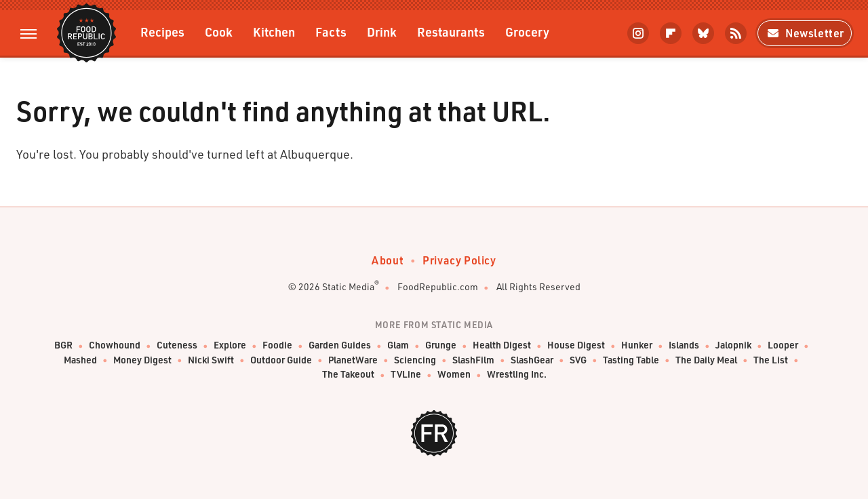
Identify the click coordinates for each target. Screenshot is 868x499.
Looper (783, 345)
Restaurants (451, 32)
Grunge (441, 345)
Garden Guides (340, 345)
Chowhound (115, 345)
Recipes (162, 32)
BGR (63, 345)
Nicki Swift (211, 360)
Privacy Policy (459, 260)
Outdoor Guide (281, 360)
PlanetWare (353, 360)
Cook (219, 32)
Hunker (637, 345)
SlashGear (532, 360)
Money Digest (142, 360)
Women (454, 375)
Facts (331, 32)
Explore (230, 345)
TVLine (406, 375)
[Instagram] (638, 33)
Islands (684, 345)
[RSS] (736, 33)
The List (771, 360)
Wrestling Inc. (517, 375)
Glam (398, 345)
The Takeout (348, 375)
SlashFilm (473, 360)
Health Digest (502, 345)
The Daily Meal (706, 360)
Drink (382, 32)
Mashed (80, 360)
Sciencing (415, 360)
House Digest (576, 345)
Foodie (277, 345)
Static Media (348, 286)
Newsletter (805, 33)
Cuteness (177, 345)
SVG (578, 360)
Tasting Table (631, 360)
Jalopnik (733, 345)
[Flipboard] (671, 33)
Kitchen (274, 32)
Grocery (527, 32)
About (388, 260)
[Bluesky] (703, 33)
